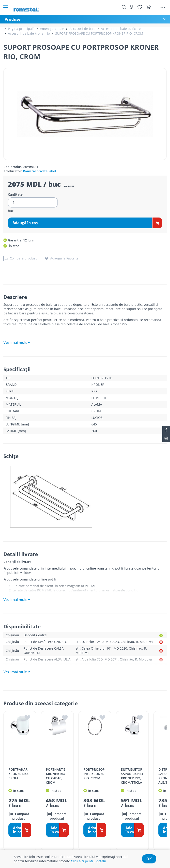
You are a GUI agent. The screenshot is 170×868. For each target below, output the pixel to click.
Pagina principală (21, 29)
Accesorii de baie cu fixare (121, 29)
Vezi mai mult (15, 342)
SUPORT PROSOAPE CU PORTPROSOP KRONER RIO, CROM (99, 33)
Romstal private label (39, 171)
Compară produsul (19, 816)
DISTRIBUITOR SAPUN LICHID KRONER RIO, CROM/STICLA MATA (132, 778)
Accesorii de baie (82, 29)
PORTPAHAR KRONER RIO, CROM (19, 774)
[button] (160, 7)
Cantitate (15, 194)
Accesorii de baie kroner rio (29, 33)
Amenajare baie (52, 29)
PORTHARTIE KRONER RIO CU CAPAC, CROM (56, 776)
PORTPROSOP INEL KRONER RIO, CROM (94, 774)
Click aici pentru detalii (88, 861)
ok (149, 859)
